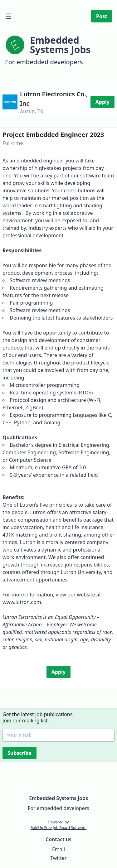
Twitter (58, 858)
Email (58, 849)
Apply (102, 102)
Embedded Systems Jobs (58, 798)
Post (102, 16)
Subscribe (20, 753)
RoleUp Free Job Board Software (58, 828)
